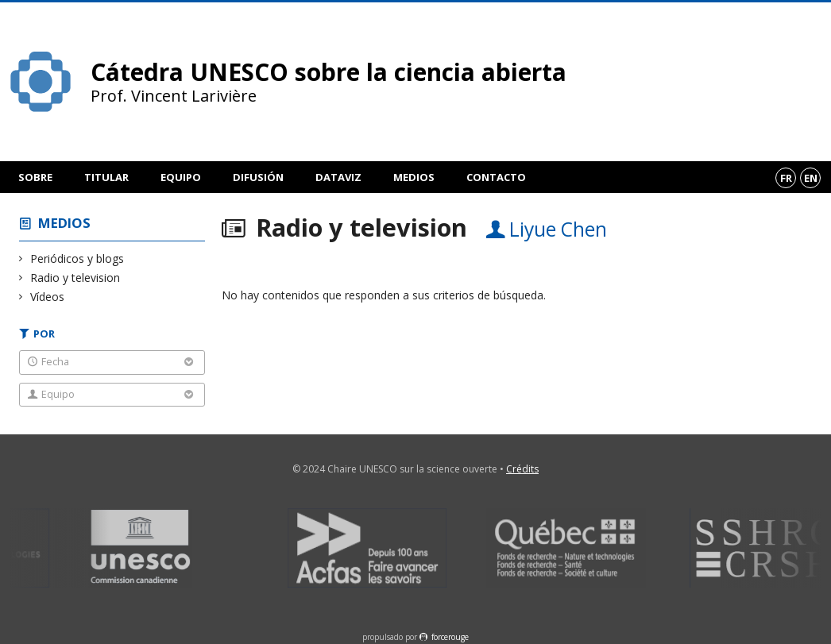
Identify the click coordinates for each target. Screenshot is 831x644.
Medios (414, 177)
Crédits (522, 469)
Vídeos (48, 297)
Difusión (258, 177)
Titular (106, 177)
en (811, 178)
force (450, 637)
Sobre (35, 177)
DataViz (338, 177)
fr (786, 178)
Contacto (496, 177)
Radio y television (75, 278)
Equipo (181, 177)
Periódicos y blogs (77, 258)
